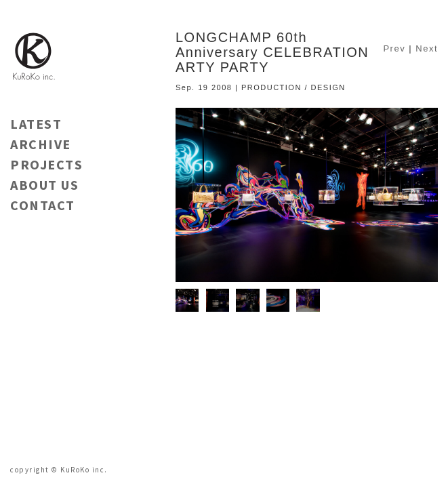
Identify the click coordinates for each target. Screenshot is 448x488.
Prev (394, 48)
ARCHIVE (41, 144)
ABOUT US (44, 185)
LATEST (36, 124)
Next (427, 48)
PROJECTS (46, 164)
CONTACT (43, 205)
